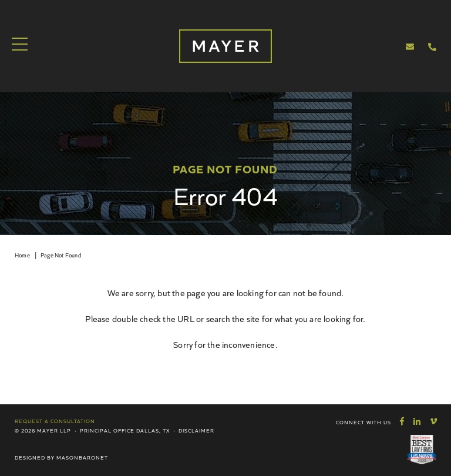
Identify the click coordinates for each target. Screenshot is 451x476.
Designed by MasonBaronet (61, 457)
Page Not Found (61, 255)
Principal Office (107, 430)
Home (22, 255)
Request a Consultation (55, 421)
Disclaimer (196, 430)
